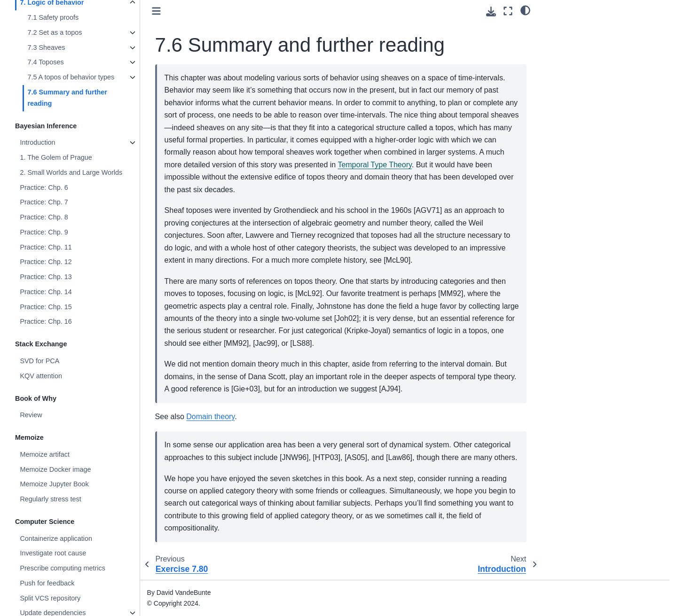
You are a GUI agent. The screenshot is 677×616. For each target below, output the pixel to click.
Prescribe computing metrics (63, 568)
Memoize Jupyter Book (54, 484)
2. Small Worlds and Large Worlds (71, 172)
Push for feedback (47, 583)
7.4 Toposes (45, 62)
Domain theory (210, 417)
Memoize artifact (45, 454)
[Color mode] (525, 10)
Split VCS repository (50, 598)
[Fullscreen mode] (508, 11)
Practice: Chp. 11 (46, 247)
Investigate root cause (53, 553)
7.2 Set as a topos (55, 32)
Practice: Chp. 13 (46, 277)
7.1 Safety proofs (53, 17)
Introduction (37, 142)
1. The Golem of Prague (56, 157)
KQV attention (41, 376)
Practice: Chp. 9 (44, 232)
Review (31, 415)
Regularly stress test (50, 499)
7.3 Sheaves (46, 47)
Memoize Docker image (55, 469)
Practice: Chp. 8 (44, 217)
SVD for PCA (39, 361)
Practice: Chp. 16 (46, 321)
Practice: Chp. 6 (44, 187)
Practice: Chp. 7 (44, 202)
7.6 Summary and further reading (67, 98)
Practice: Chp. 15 (46, 307)
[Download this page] (491, 12)
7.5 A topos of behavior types (71, 77)
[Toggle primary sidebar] (156, 11)
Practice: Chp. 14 (46, 292)
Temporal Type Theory (374, 165)
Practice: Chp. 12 (46, 262)
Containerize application (56, 538)
